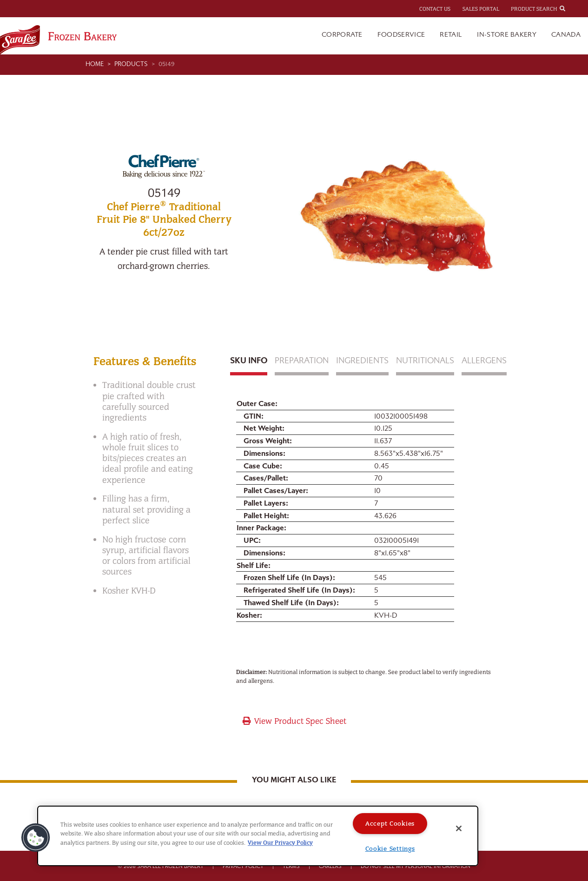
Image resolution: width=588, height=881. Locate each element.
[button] (36, 838)
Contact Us (435, 9)
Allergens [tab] (484, 361)
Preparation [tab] (302, 361)
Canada (566, 35)
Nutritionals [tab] (425, 361)
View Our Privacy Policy (280, 843)
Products (131, 64)
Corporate (342, 35)
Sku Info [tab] (249, 361)
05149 (166, 64)
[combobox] (571, 8)
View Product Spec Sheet (294, 721)
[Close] (459, 828)
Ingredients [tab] (362, 361)
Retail (451, 35)
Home (95, 64)
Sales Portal (481, 9)
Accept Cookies (390, 824)
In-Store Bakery (507, 35)
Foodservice (401, 35)
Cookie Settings (390, 849)
